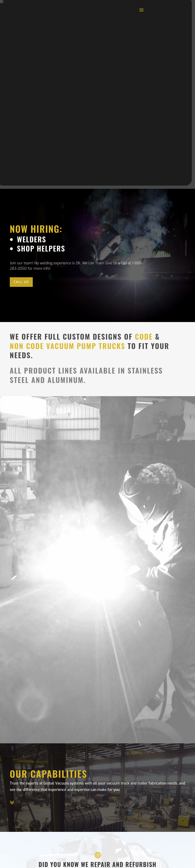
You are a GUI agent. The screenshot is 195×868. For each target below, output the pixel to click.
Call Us (21, 282)
